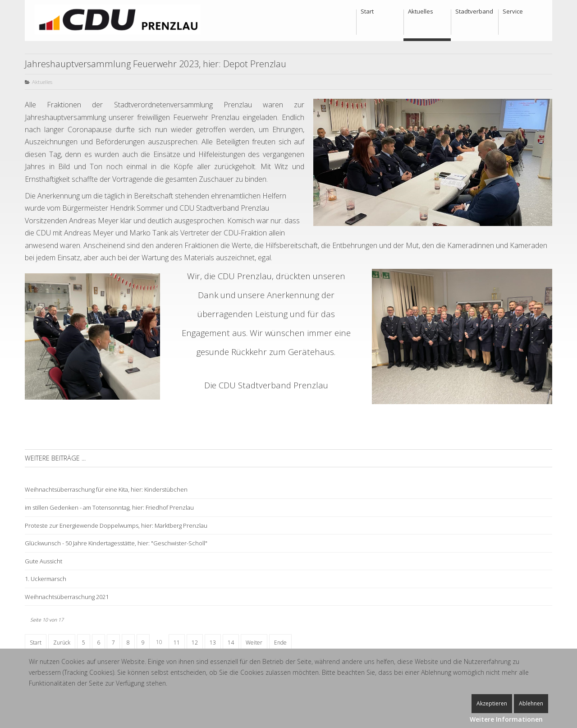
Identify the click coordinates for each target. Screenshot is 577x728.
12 (195, 643)
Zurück (62, 643)
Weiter (254, 643)
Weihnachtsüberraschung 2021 (67, 597)
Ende (280, 643)
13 (213, 643)
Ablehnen (531, 703)
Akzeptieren (492, 703)
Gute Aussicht (44, 561)
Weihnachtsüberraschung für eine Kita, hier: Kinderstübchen (106, 489)
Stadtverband (474, 11)
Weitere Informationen (506, 719)
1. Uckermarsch (46, 579)
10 (159, 642)
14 (231, 643)
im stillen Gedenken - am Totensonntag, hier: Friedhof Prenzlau (109, 507)
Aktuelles (421, 11)
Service (513, 11)
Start (367, 11)
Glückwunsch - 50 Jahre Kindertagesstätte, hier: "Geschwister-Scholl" (116, 543)
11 (177, 643)
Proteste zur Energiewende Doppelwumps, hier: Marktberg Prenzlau (116, 525)
